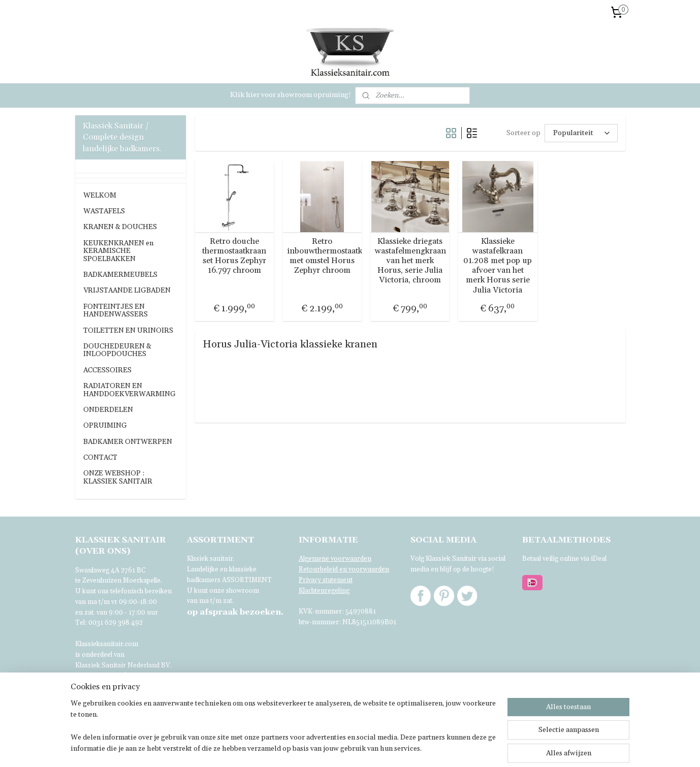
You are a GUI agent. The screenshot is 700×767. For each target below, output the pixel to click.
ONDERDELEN (108, 410)
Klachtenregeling (324, 591)
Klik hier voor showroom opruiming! (291, 95)
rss (393, 748)
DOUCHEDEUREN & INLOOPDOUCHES (117, 350)
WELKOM (100, 196)
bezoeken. (235, 612)
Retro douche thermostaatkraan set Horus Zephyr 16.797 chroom (234, 256)
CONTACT (100, 458)
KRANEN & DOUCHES (120, 227)
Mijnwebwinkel (510, 748)
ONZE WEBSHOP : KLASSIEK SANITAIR (118, 477)
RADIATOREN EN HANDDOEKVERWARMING (130, 390)
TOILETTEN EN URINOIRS (128, 331)
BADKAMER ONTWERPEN (128, 442)
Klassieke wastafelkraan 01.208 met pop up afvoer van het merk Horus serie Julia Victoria (498, 266)
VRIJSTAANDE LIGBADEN (127, 291)
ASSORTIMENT (247, 580)
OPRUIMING (105, 426)
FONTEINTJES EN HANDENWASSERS (116, 311)
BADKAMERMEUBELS (120, 275)
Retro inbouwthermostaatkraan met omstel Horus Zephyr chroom (322, 256)
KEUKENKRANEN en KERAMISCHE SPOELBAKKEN (118, 251)
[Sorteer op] (581, 133)
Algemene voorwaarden (335, 559)
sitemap (374, 748)
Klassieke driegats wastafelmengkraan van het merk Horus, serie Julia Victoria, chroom (410, 261)
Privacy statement (326, 580)
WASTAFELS (104, 211)
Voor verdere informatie (113, 676)
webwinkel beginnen (428, 748)
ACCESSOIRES (107, 370)
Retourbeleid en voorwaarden (344, 569)
